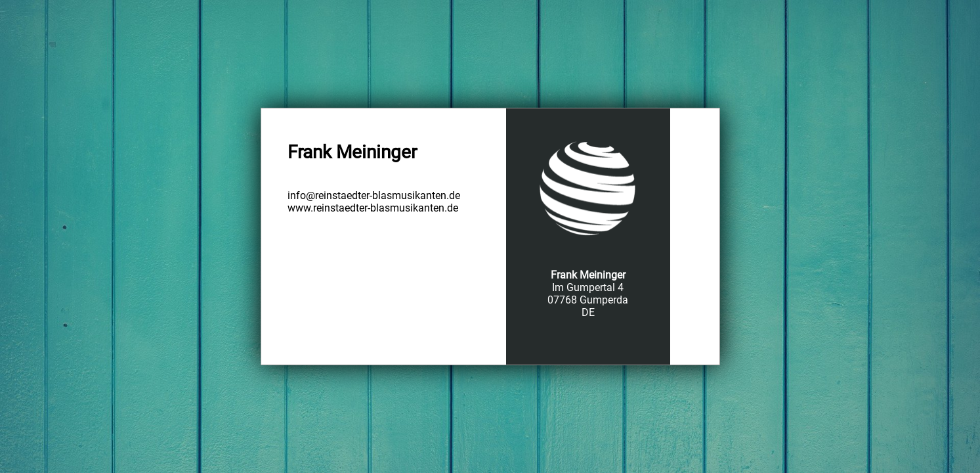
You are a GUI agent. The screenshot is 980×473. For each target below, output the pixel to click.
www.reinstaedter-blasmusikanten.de (373, 208)
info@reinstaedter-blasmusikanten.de (374, 195)
